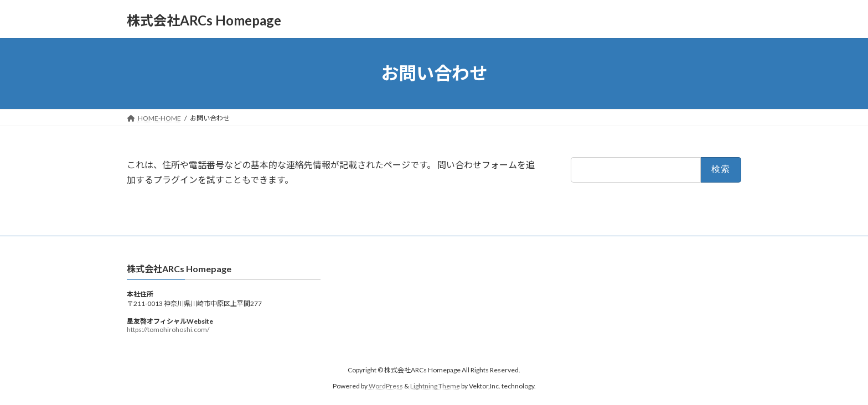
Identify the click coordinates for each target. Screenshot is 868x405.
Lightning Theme (435, 386)
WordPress (386, 386)
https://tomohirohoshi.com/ (168, 329)
